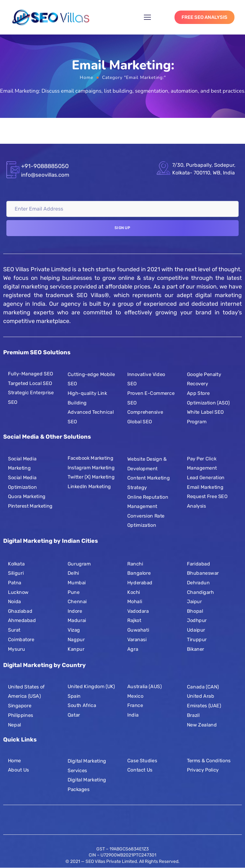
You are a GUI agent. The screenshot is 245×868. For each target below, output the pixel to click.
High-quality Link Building (87, 398)
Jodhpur (197, 620)
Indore (75, 611)
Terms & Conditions (209, 760)
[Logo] (51, 17)
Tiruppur (197, 640)
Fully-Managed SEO (31, 373)
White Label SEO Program (205, 417)
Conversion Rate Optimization (146, 520)
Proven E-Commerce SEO (151, 398)
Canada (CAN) (203, 687)
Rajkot (134, 620)
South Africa (82, 705)
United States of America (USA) (26, 692)
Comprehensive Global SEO (145, 417)
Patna (15, 583)
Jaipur (194, 602)
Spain (74, 696)
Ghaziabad (20, 611)
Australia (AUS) (144, 687)
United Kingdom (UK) (91, 687)
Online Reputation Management (148, 502)
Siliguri (16, 573)
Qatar (74, 715)
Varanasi (137, 640)
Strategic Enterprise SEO (31, 397)
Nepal (15, 725)
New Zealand (202, 725)
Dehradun (198, 583)
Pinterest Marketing (30, 506)
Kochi (134, 592)
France (135, 705)
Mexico (135, 696)
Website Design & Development (147, 464)
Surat (14, 630)
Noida (15, 602)
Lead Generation (206, 477)
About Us (19, 770)
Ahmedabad (22, 620)
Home (86, 77)
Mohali (135, 602)
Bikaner (196, 649)
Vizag (74, 630)
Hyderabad (140, 583)
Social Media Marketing (22, 463)
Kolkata (16, 564)
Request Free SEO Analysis (207, 501)
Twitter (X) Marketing (91, 477)
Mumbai (77, 583)
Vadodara (138, 611)
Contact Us (140, 770)
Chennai (77, 602)
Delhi (73, 573)
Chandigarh (200, 592)
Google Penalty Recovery (204, 379)
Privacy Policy (203, 770)
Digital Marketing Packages (87, 785)
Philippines (21, 715)
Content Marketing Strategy (148, 483)
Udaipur (196, 630)
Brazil (193, 715)
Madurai (77, 620)
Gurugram (79, 564)
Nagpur (76, 640)
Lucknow (18, 592)
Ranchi (135, 564)
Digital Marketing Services (87, 766)
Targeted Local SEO (30, 383)
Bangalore (139, 573)
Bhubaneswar (203, 573)
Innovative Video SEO (146, 379)
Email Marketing (205, 487)
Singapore (20, 706)
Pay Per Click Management (202, 463)
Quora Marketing (27, 496)
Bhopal (195, 611)
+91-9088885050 (45, 166)
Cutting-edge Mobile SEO (91, 379)
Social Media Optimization (22, 482)
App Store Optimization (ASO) (208, 398)
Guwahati (138, 630)
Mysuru (16, 649)
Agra (133, 649)
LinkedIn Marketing (89, 486)
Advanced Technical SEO (91, 417)
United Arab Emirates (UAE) (204, 701)
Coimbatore (21, 640)
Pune (74, 592)
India (133, 715)
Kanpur (76, 649)
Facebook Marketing (90, 458)
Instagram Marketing (91, 467)
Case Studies (142, 760)
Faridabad (198, 564)
